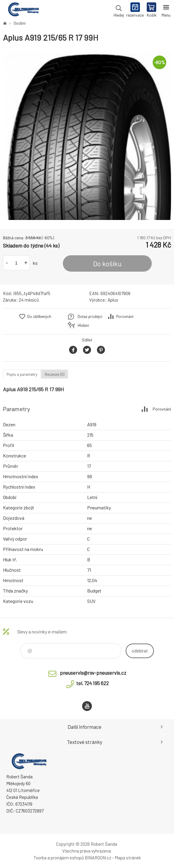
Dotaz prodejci (90, 316)
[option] (87, 136)
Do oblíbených (39, 316)
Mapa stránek (128, 858)
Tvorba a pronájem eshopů (59, 858)
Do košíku (107, 264)
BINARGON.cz (98, 858)
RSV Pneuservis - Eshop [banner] (23, 10)
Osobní (20, 23)
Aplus (113, 300)
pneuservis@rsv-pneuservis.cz (93, 673)
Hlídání (83, 325)
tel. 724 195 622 (92, 683)
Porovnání (125, 316)
